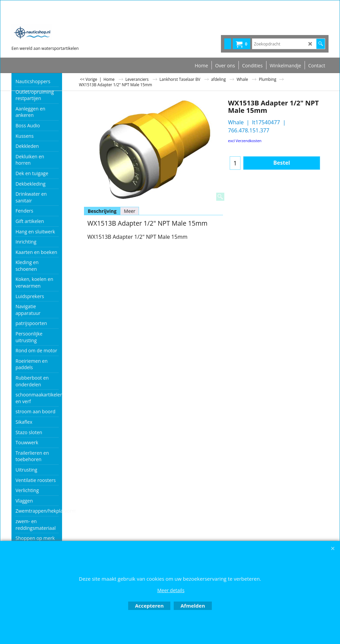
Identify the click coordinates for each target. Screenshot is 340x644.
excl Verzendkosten (245, 141)
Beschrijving (102, 211)
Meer (130, 211)
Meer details (171, 590)
